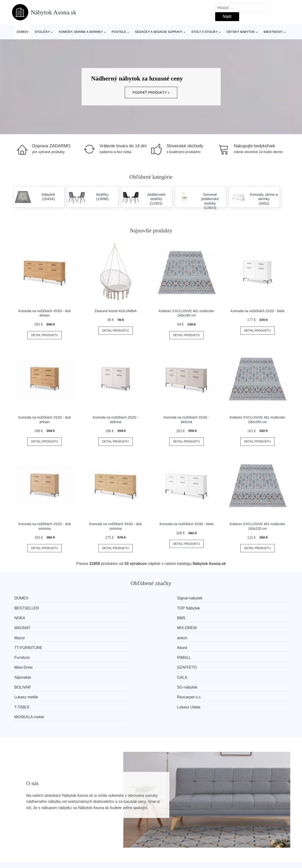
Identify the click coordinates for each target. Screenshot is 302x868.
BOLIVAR (169, 634)
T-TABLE (168, 643)
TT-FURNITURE (175, 616)
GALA (94, 634)
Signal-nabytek (102, 598)
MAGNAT (169, 607)
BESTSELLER (173, 598)
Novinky (21, 823)
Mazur (23, 616)
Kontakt (230, 823)
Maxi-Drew (170, 625)
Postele (119, 32)
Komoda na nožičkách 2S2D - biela (258, 311)
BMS (93, 607)
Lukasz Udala (244, 643)
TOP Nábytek (244, 598)
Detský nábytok (241, 32)
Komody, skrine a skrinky (81, 32)
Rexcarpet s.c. (101, 643)
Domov (23, 32)
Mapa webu (129, 823)
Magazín (126, 812)
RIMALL (96, 625)
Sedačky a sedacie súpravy (159, 32)
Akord (237, 616)
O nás (228, 812)
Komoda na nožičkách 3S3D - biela (187, 524)
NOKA (23, 607)
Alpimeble (26, 634)
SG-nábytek (242, 634)
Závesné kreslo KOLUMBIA (116, 311)
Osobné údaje (131, 834)
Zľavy (19, 834)
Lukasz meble (30, 643)
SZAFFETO (242, 625)
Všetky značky (27, 812)
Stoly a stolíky (204, 32)
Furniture (26, 625)
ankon (95, 616)
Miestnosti (273, 32)
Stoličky (42, 32)
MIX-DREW (242, 607)
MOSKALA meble (33, 652)
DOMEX (25, 598)
